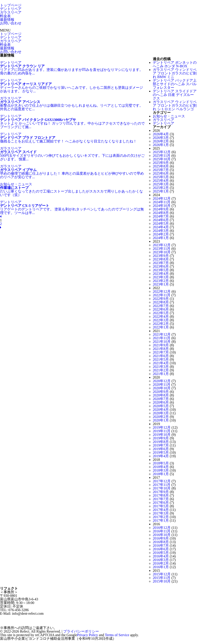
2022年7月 (161, 306)
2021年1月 (161, 374)
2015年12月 (162, 574)
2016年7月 (161, 545)
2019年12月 (162, 427)
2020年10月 (162, 388)
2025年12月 (162, 152)
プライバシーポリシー (81, 631)
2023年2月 (161, 281)
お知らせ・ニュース (169, 116)
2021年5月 (161, 359)
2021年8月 (161, 349)
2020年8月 (161, 395)
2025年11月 (162, 156)
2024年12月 (162, 198)
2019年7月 (161, 445)
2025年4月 (161, 181)
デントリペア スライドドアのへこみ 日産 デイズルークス (175, 95)
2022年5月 (161, 313)
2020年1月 (161, 420)
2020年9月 (161, 392)
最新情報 (7, 20)
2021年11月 (162, 338)
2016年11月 (162, 531)
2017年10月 (162, 488)
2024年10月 (162, 206)
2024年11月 (162, 202)
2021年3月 (161, 367)
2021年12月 (162, 334)
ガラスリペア (11, 12)
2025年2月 (161, 188)
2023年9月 (161, 256)
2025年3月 (161, 184)
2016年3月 (161, 560)
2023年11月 (162, 249)
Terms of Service (117, 635)
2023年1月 (161, 284)
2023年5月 (161, 270)
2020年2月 (161, 417)
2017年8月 (161, 495)
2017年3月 (161, 513)
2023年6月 (161, 266)
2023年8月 (161, 259)
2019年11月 (162, 431)
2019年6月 (161, 449)
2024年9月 (161, 209)
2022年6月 (161, 309)
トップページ (11, 5)
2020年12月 (162, 381)
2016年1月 (161, 567)
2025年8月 (161, 166)
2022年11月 (162, 295)
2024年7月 (161, 216)
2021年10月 (162, 342)
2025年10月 (162, 159)
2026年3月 (161, 138)
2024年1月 (161, 238)
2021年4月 (161, 363)
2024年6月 (161, 220)
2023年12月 (162, 245)
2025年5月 (161, 177)
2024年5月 (161, 223)
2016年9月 (161, 538)
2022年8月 (161, 302)
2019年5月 (161, 452)
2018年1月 (161, 474)
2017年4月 (161, 510)
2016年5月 (161, 553)
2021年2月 (161, 370)
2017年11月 (162, 485)
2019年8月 (161, 442)
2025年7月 (161, 170)
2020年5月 (161, 406)
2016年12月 (162, 528)
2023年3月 (161, 277)
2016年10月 (162, 535)
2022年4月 (161, 317)
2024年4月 (161, 227)
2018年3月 (161, 470)
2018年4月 (161, 467)
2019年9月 (161, 438)
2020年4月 (161, 410)
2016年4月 (161, 556)
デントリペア (11, 9)
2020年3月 (161, 413)
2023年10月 (162, 252)
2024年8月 (161, 213)
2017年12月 (162, 481)
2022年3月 (161, 320)
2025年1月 (161, 191)
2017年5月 (161, 506)
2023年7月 (161, 263)
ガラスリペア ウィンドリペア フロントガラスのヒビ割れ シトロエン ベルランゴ (175, 105)
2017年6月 (161, 503)
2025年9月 (161, 163)
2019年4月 (161, 456)
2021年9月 (161, 345)
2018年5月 (161, 463)
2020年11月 (162, 384)
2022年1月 (161, 327)
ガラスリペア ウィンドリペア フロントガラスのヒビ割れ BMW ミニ (175, 73)
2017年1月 (161, 520)
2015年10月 (162, 581)
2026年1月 (161, 145)
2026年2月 (161, 141)
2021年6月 (161, 356)
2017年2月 (161, 517)
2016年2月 (161, 563)
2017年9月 (161, 492)
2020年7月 (161, 399)
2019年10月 (162, 435)
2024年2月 (161, 234)
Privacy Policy (88, 635)
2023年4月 (161, 274)
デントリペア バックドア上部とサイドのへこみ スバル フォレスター (175, 84)
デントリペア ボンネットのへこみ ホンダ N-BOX (175, 64)
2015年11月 (162, 578)
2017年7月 (161, 499)
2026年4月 (161, 134)
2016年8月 (161, 542)
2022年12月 (162, 291)
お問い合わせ (11, 23)
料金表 (5, 16)
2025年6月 (161, 173)
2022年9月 (161, 299)
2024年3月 (161, 231)
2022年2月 (161, 324)
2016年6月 (161, 549)
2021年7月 (161, 352)
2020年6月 (161, 402)
